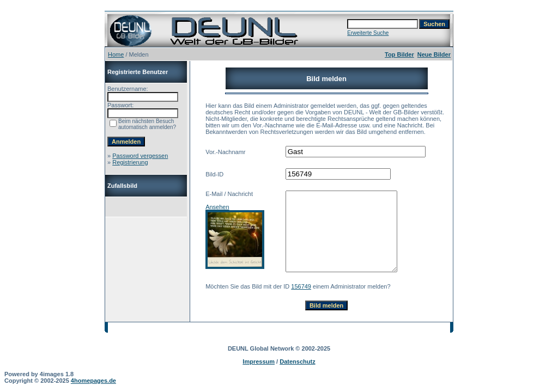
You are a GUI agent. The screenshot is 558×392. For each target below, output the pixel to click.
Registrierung (130, 162)
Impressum (259, 362)
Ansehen (217, 207)
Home (116, 54)
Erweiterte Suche (368, 33)
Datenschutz (297, 362)
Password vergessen (140, 156)
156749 (301, 286)
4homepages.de (93, 381)
